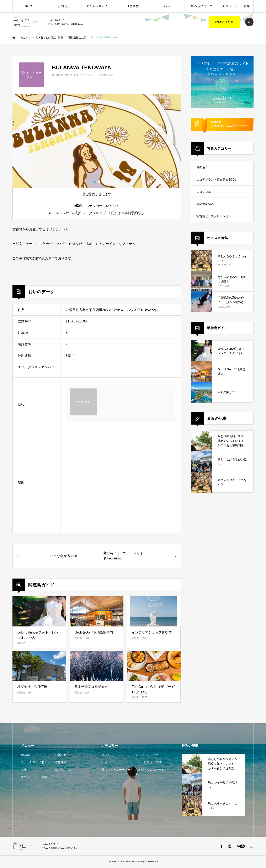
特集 (167, 6)
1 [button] (95, 182)
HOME (30, 6)
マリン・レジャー (147, 755)
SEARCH (249, 22)
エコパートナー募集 (236, 6)
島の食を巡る (205, 204)
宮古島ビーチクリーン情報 (214, 216)
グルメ (106, 755)
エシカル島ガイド (99, 6)
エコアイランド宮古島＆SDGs (216, 179)
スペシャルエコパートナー (150, 772)
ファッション (87, 75)
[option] (97, 141)
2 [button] (99, 182)
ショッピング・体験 (148, 762)
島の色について (202, 6)
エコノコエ (204, 192)
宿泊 (104, 762)
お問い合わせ (224, 22)
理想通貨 (133, 6)
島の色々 (202, 167)
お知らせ (64, 6)
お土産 (75, 75)
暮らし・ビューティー (116, 770)
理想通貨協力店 (61, 75)
